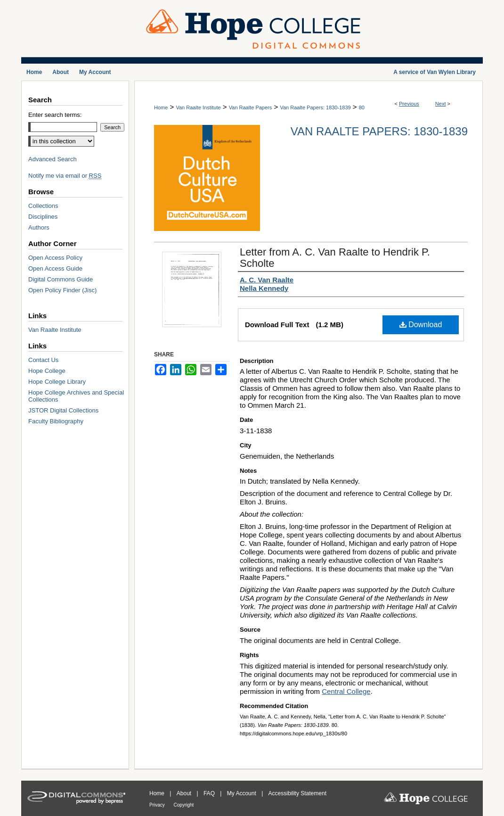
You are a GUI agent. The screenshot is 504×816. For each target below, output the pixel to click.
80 (362, 107)
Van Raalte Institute (198, 107)
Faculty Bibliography (56, 421)
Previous (409, 104)
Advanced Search (53, 159)
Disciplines (43, 217)
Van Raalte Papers (251, 107)
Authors (39, 227)
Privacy (158, 805)
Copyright (184, 805)
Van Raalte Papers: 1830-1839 (315, 107)
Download (421, 325)
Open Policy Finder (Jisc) (62, 290)
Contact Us (43, 360)
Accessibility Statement (297, 793)
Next (441, 104)
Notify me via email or (65, 176)
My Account (242, 793)
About (185, 793)
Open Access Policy (55, 258)
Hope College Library (57, 382)
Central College (346, 691)
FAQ (210, 793)
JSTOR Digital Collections (63, 410)
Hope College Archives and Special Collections (76, 396)
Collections (43, 206)
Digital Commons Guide (61, 279)
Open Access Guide (55, 268)
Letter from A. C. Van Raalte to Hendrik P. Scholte (335, 258)
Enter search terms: (55, 115)
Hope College (47, 371)
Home (161, 107)
